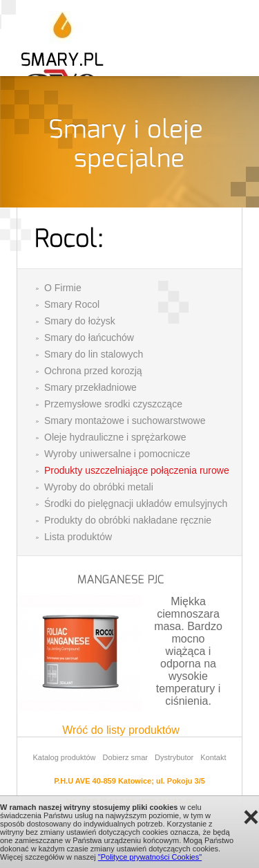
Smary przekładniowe (90, 387)
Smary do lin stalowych (94, 354)
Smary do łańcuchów (89, 338)
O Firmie (63, 288)
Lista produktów (78, 537)
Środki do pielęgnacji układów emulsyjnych (136, 504)
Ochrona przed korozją (93, 371)
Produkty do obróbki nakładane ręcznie (128, 520)
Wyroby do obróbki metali (99, 487)
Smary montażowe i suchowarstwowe (125, 421)
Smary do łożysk (80, 321)
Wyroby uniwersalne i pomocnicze (117, 454)
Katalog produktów (64, 757)
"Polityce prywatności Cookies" (150, 857)
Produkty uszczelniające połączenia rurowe (137, 470)
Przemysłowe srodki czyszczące (113, 404)
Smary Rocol (72, 304)
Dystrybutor (174, 757)
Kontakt (213, 757)
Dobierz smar (125, 757)
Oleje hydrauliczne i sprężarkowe (115, 437)
